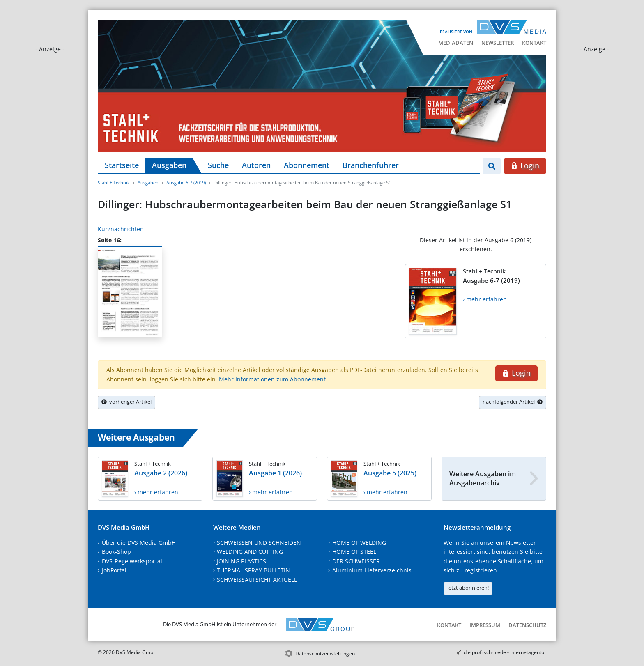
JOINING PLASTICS (241, 561)
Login (525, 165)
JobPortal (114, 570)
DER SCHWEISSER (356, 561)
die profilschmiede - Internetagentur (505, 652)
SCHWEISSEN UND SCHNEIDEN (259, 543)
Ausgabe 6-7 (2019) (186, 183)
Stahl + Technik (114, 183)
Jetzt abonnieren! (468, 588)
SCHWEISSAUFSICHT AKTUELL (257, 580)
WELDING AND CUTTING (250, 552)
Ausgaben (169, 165)
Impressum (485, 625)
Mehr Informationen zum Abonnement (272, 379)
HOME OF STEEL (354, 552)
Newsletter (498, 43)
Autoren (256, 165)
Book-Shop (116, 552)
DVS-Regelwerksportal (132, 561)
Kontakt (534, 43)
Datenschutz (527, 625)
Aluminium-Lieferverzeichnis (372, 570)
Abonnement (307, 165)
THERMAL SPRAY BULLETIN (253, 570)
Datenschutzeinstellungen (325, 653)
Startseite (122, 165)
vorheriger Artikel (126, 402)
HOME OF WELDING (359, 543)
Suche (218, 165)
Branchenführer (371, 165)
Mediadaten (456, 43)
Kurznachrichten (121, 229)
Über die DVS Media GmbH (139, 543)
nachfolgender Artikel (513, 402)
